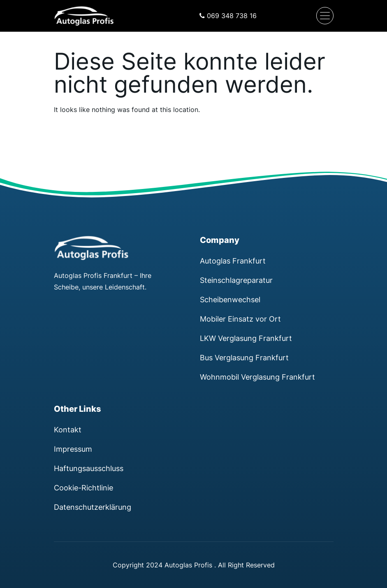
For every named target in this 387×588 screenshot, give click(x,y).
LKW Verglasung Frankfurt (246, 338)
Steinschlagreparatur (236, 280)
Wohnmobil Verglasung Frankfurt (257, 377)
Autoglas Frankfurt (233, 261)
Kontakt (68, 429)
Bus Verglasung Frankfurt (244, 357)
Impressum (73, 449)
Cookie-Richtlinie (83, 488)
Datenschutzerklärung (93, 507)
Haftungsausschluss (89, 468)
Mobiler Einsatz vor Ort (240, 319)
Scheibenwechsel (230, 299)
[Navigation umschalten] (325, 16)
